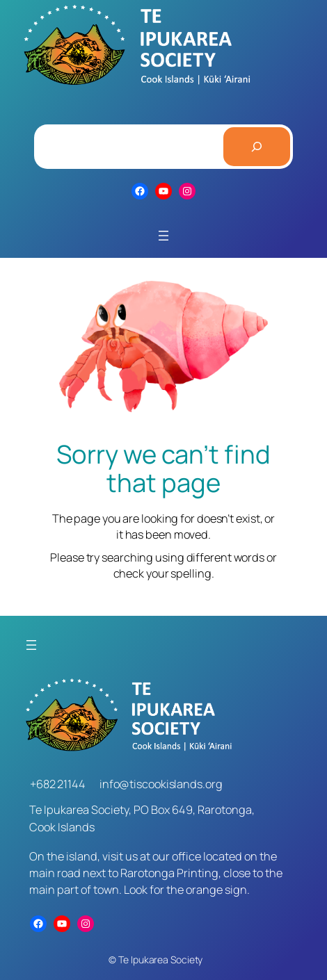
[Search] (257, 147)
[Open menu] (163, 236)
